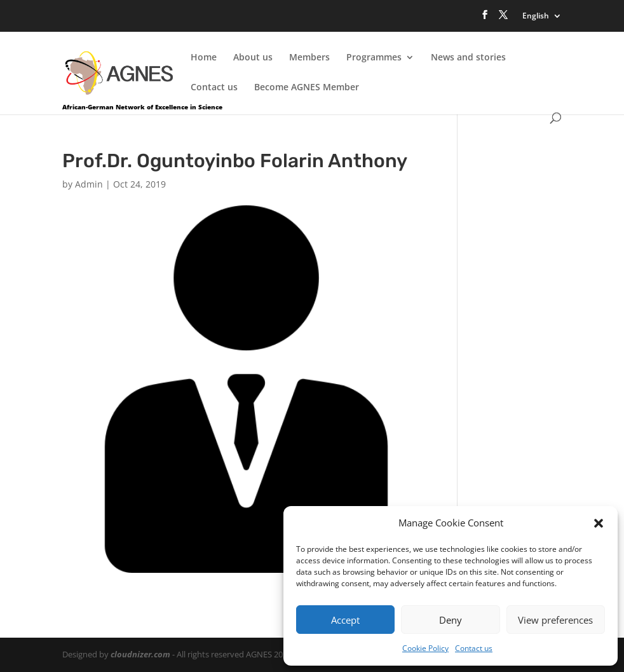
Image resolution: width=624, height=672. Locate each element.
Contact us (474, 648)
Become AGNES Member (307, 88)
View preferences (555, 620)
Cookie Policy (425, 648)
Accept (345, 620)
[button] (599, 523)
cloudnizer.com (140, 654)
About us (253, 58)
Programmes (374, 58)
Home (204, 58)
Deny (451, 620)
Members (309, 58)
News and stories (468, 58)
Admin (89, 184)
